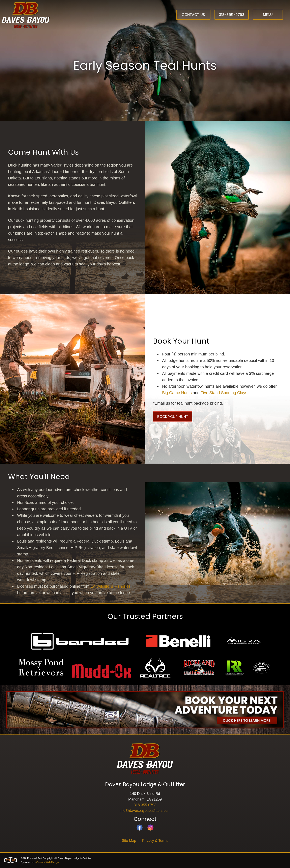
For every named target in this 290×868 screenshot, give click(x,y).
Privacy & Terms (155, 841)
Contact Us (193, 15)
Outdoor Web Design (48, 862)
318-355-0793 (232, 15)
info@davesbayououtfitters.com (145, 811)
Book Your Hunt (173, 417)
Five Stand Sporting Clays (224, 393)
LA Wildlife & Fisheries (111, 586)
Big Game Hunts (177, 393)
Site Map (129, 841)
